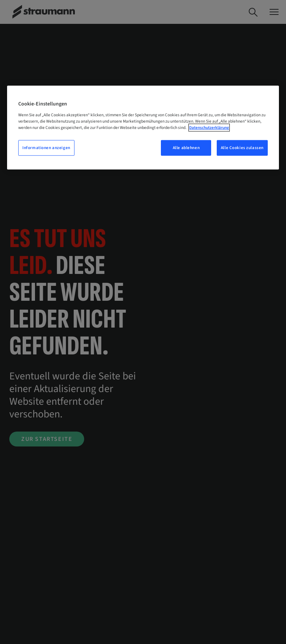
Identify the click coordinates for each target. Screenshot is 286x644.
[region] (143, 128)
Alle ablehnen (186, 148)
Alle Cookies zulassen (242, 148)
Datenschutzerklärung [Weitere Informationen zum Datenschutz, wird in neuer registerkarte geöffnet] (209, 128)
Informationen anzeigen (46, 148)
